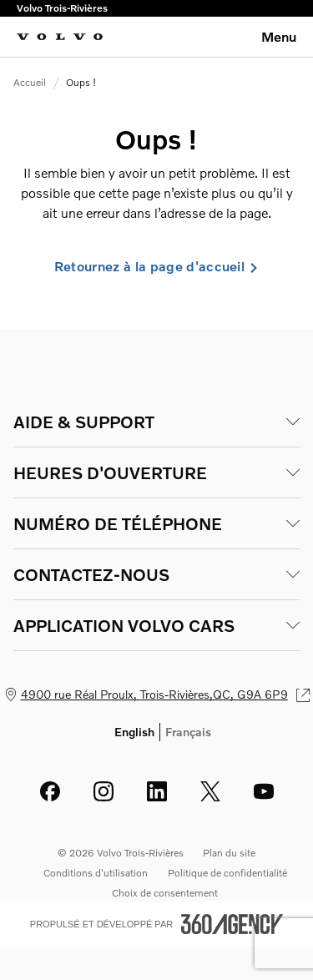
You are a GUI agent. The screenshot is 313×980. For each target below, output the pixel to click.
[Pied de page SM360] (232, 924)
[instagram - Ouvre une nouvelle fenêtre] (103, 791)
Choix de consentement (165, 893)
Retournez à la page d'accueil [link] (156, 266)
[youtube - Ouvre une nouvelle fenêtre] (264, 791)
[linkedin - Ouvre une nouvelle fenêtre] (157, 791)
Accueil (30, 82)
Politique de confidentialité (227, 873)
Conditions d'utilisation (96, 873)
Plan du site (229, 853)
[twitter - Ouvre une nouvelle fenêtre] (210, 791)
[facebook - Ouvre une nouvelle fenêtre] (50, 791)
